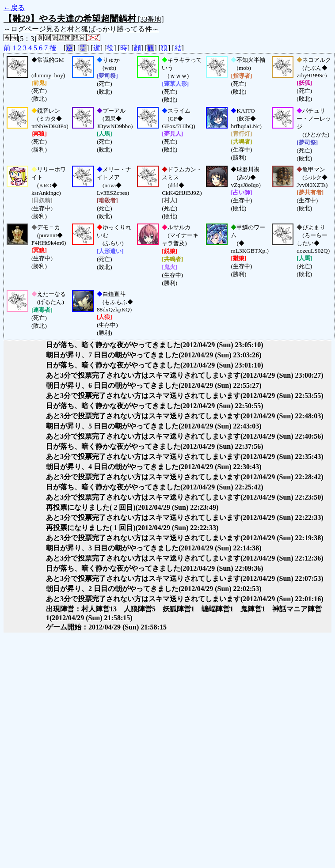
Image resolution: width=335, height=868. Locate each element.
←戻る (14, 8)
